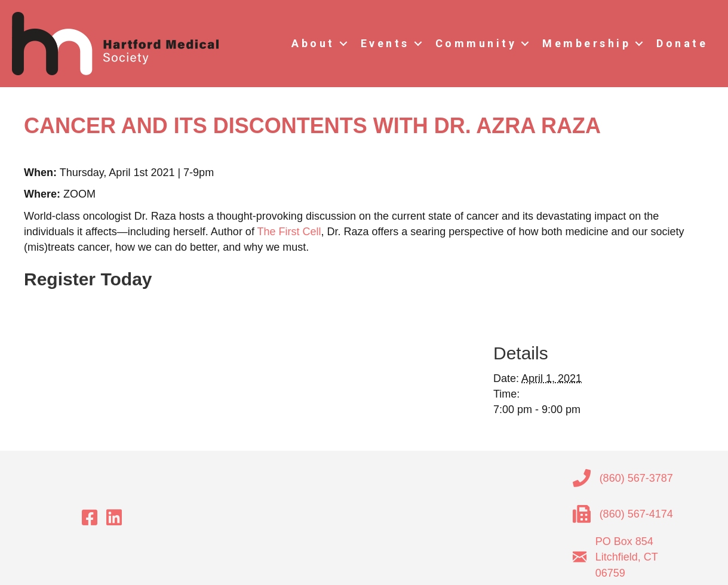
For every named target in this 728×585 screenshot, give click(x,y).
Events (385, 43)
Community (476, 43)
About (313, 43)
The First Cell (289, 232)
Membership (586, 43)
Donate (682, 43)
